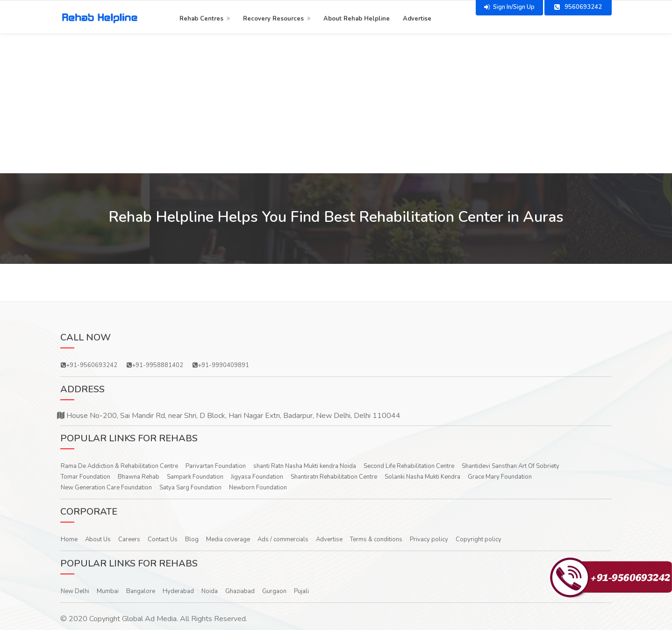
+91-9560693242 (89, 365)
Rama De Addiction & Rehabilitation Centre (119, 466)
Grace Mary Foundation (500, 477)
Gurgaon (274, 591)
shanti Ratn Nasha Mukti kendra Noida (305, 466)
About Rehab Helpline (357, 18)
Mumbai (108, 591)
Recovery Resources (273, 18)
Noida (210, 591)
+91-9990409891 (221, 365)
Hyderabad (178, 591)
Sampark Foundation (195, 477)
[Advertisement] (336, 103)
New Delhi (75, 591)
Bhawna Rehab (139, 477)
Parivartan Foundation (216, 466)
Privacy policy (429, 539)
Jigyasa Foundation (257, 477)
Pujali (301, 591)
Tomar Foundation (86, 477)
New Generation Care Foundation (106, 488)
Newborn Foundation (258, 488)
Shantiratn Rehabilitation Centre (334, 477)
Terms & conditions (376, 539)
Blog (192, 539)
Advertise (417, 18)
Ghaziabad (240, 591)
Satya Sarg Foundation (190, 488)
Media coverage (228, 539)
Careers (129, 539)
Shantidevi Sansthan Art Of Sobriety (511, 466)
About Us (98, 539)
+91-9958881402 (155, 365)
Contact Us (163, 539)
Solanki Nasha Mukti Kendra (422, 477)
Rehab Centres (201, 18)
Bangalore (141, 591)
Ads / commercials (283, 539)
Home (69, 539)
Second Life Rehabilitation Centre (409, 466)
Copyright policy (479, 539)
